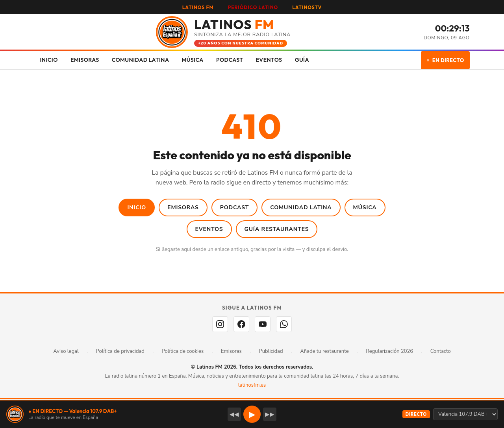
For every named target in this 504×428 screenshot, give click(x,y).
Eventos (209, 229)
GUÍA (302, 60)
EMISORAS (85, 60)
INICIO (49, 60)
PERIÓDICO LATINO (253, 7)
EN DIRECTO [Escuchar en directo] (446, 60)
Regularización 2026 (389, 351)
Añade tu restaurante (324, 351)
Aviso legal (66, 351)
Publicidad (271, 351)
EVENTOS (269, 60)
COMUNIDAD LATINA (141, 60)
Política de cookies (183, 351)
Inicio (137, 208)
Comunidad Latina (301, 208)
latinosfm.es (252, 385)
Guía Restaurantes (277, 229)
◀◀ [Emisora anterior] (234, 414)
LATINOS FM (198, 7)
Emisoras (183, 208)
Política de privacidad (120, 351)
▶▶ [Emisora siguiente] (270, 414)
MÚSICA (192, 60)
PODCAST (230, 60)
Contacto (441, 351)
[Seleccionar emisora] (465, 414)
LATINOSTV (307, 7)
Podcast (235, 208)
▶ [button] (252, 414)
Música (365, 208)
